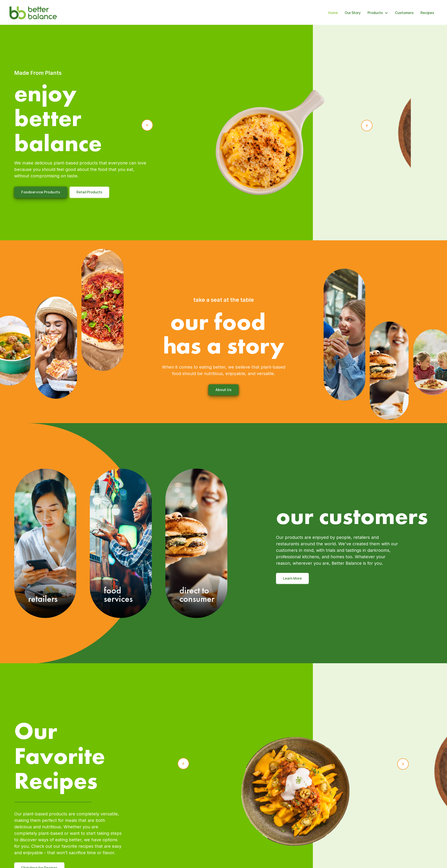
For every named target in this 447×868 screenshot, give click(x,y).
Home (333, 13)
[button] (378, 13)
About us (223, 390)
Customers (404, 13)
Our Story (353, 13)
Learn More (292, 578)
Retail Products (89, 192)
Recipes (427, 13)
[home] (33, 13)
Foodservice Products (41, 192)
